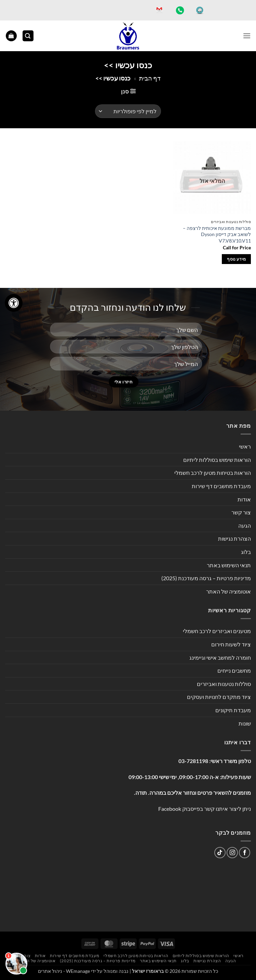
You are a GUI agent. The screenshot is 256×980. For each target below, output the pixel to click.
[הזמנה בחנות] (128, 111)
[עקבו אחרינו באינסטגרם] (232, 853)
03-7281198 (193, 761)
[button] (247, 36)
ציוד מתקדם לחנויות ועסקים (219, 697)
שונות (245, 723)
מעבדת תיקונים (233, 710)
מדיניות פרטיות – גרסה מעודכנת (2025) (206, 578)
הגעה (245, 525)
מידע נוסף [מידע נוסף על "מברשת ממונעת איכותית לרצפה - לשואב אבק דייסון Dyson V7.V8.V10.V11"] (236, 259)
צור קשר (241, 512)
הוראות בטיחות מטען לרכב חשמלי (213, 473)
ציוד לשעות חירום (231, 644)
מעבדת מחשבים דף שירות (221, 486)
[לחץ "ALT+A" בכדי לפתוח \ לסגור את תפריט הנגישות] (14, 303)
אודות (244, 499)
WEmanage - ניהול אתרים (64, 971)
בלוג (246, 552)
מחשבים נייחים (234, 670)
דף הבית (150, 78)
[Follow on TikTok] (220, 853)
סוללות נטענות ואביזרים (224, 684)
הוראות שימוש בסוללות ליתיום (217, 460)
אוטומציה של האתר (228, 591)
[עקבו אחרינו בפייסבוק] (245, 853)
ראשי (245, 446)
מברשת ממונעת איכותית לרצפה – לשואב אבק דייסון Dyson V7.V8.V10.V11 (217, 234)
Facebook (170, 809)
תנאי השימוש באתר (229, 565)
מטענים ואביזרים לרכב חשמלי (217, 631)
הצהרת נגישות (234, 538)
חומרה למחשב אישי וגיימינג (220, 657)
